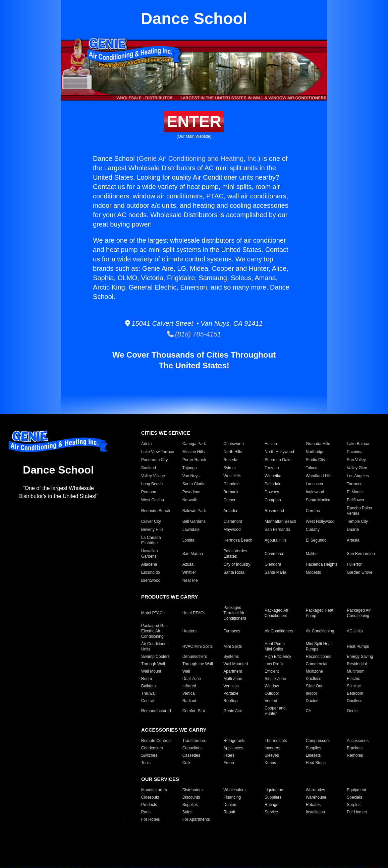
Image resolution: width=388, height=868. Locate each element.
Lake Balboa (358, 444)
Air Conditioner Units (154, 646)
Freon (229, 763)
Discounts (191, 797)
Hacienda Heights (322, 564)
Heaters (189, 631)
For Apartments (196, 819)
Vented (271, 701)
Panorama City (154, 460)
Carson (230, 500)
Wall (186, 671)
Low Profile (274, 664)
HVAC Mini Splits (198, 646)
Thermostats (276, 741)
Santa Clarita (194, 484)
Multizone (314, 671)
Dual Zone (192, 679)
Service (271, 812)
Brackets (355, 748)
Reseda (230, 460)
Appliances (233, 748)
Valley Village (153, 476)
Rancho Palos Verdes (359, 511)
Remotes (355, 755)
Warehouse (316, 797)
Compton (273, 500)
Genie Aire (233, 711)
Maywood (232, 530)
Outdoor (272, 693)
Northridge (315, 452)
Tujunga (190, 468)
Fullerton (355, 564)
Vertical (189, 693)
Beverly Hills (152, 530)
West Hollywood (320, 521)
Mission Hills (194, 452)
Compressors (318, 741)
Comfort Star (194, 711)
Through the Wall (198, 664)
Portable (231, 693)
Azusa (188, 564)
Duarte (353, 530)
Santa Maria (275, 572)
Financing (232, 797)
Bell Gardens (194, 521)
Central (148, 701)
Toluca (312, 468)
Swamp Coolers (155, 657)
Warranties (316, 790)
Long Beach (152, 484)
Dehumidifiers (195, 657)
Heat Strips (316, 763)
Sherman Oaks (278, 460)
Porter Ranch (194, 460)
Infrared (189, 686)
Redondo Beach (156, 511)
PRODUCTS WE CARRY (170, 597)
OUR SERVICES (160, 779)
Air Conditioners (279, 631)
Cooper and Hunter (275, 711)
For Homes (357, 812)
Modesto (314, 572)
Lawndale (191, 530)
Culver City (151, 521)
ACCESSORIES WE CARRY (174, 730)
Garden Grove (359, 572)
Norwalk (190, 500)
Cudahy (313, 530)
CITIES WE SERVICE (166, 433)
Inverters (272, 748)
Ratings (271, 805)
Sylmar (230, 468)
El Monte (355, 492)
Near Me (190, 580)
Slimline (354, 686)
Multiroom (356, 671)
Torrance (355, 484)
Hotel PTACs (194, 613)
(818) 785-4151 (194, 334)
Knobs (270, 763)
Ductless (314, 679)
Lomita (188, 540)
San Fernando (277, 530)
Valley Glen (357, 468)
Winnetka (273, 476)
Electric (353, 679)
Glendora (273, 564)
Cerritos (313, 511)
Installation (315, 812)
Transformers (194, 741)
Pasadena (191, 492)
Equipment (356, 790)
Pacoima (355, 452)
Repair (229, 812)
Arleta (146, 444)
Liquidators (274, 790)
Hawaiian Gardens (149, 554)
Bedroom (355, 693)
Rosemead (274, 511)
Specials (354, 797)
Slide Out (314, 686)
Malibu (312, 554)
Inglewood (315, 492)
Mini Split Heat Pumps (319, 646)
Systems (231, 657)
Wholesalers (234, 790)
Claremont (233, 521)
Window (272, 686)
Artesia (353, 540)
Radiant (189, 701)
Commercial (317, 664)
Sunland (149, 468)
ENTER (194, 121)
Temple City (357, 521)
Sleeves (272, 755)
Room (147, 679)
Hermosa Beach (238, 540)
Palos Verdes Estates (235, 554)
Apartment (233, 671)
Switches (149, 755)
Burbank (231, 492)
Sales (187, 812)
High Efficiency (278, 657)
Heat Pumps (358, 646)
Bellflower (355, 500)
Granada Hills (318, 444)
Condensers (152, 748)
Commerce (274, 554)
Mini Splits (233, 646)
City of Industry (237, 564)
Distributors (193, 790)
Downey (272, 492)
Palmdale (273, 484)
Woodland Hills (319, 476)
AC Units (355, 631)
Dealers (230, 805)
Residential (357, 664)
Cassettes (191, 755)
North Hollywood (279, 452)
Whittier (189, 572)
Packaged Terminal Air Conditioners (235, 613)
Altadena (149, 564)
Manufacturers (154, 790)
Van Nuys (191, 476)
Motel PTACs (153, 613)
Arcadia (230, 511)
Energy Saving (360, 657)
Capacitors (192, 748)
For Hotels (150, 819)
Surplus (354, 805)
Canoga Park (194, 444)
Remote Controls (156, 741)
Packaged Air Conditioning (359, 613)
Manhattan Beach (280, 521)
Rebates (313, 805)
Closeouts (150, 797)
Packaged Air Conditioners (276, 613)
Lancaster (315, 484)
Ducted (312, 701)
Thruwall (149, 693)
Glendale (231, 484)
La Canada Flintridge (151, 540)
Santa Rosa (234, 572)
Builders (148, 686)
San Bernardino (361, 554)
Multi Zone (233, 679)
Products (149, 805)
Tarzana (272, 468)
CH (309, 711)
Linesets (313, 755)
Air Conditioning (320, 631)
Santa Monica (318, 500)
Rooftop (230, 701)
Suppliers (273, 797)
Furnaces (232, 631)
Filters (229, 755)
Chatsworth (234, 444)
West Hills (232, 476)
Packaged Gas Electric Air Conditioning (154, 631)
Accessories (358, 741)
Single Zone (275, 679)
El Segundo (316, 540)
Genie (352, 711)
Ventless (231, 686)
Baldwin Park (194, 511)
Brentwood (151, 580)
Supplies (314, 748)
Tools (146, 763)
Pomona (149, 492)
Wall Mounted (236, 664)
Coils (187, 763)
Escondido (151, 572)
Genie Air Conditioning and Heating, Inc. (199, 159)
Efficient (272, 671)
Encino (271, 444)
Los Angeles (358, 476)
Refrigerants (234, 741)
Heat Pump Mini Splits (275, 646)
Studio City (316, 460)
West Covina (153, 500)
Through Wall (153, 664)
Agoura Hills (275, 540)
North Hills (233, 452)
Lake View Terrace (158, 452)
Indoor (312, 693)
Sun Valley (356, 460)
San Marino (193, 554)
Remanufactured (156, 711)
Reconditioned (319, 657)
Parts (146, 812)
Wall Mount (151, 671)
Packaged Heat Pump (320, 613)
